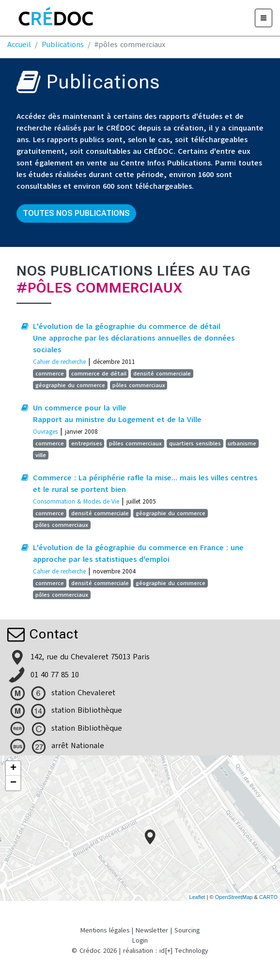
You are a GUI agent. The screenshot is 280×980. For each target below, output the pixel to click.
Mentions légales (105, 930)
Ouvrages (45, 432)
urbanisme (242, 443)
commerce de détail (99, 374)
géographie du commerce (70, 385)
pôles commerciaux (139, 385)
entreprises (87, 443)
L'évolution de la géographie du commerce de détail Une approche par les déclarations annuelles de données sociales (134, 338)
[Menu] (264, 18)
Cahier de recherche (59, 362)
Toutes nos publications (76, 213)
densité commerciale (162, 374)
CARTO (268, 897)
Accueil (19, 45)
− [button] (13, 783)
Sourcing (187, 930)
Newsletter (152, 930)
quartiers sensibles (195, 443)
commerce (50, 374)
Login (140, 940)
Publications (63, 45)
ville (41, 455)
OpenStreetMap (234, 897)
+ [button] (13, 768)
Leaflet (197, 897)
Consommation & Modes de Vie (76, 501)
